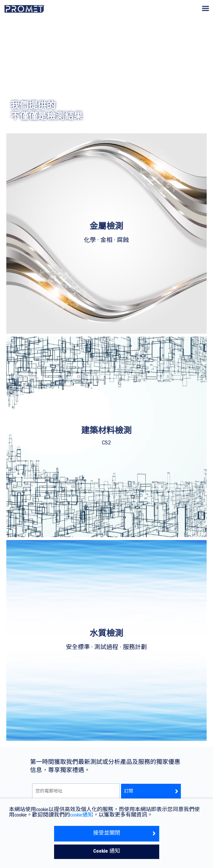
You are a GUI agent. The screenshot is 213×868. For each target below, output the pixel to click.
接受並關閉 (125, 834)
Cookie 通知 (107, 852)
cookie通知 (82, 816)
